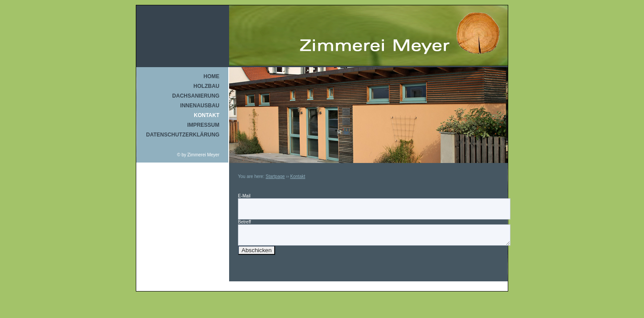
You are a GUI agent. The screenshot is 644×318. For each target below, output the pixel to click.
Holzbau (206, 86)
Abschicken (257, 250)
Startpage (275, 176)
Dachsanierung (196, 96)
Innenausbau (200, 106)
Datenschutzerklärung (183, 135)
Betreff (244, 222)
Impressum (203, 125)
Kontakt (207, 115)
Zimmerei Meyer (203, 155)
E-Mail (244, 196)
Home (211, 76)
